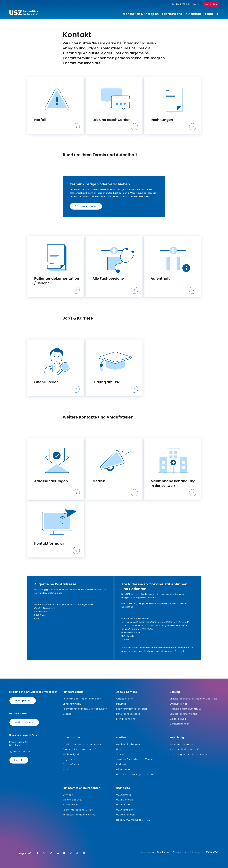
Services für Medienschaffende (135, 759)
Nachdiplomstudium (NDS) (185, 709)
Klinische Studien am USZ (184, 749)
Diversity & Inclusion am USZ (79, 749)
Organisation (70, 759)
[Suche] (217, 14)
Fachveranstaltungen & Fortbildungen (85, 709)
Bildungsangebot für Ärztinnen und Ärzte (194, 699)
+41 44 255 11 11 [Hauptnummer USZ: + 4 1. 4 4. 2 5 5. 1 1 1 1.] (181, 4)
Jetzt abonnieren (24, 722)
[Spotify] (84, 853)
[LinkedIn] (58, 853)
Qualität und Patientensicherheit (82, 744)
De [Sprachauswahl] (196, 4)
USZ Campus (124, 795)
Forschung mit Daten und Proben (189, 754)
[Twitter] (44, 853)
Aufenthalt (193, 14)
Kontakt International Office (79, 815)
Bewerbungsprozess (128, 714)
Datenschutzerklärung (186, 852)
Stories (120, 754)
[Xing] (51, 853)
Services (68, 795)
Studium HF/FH (178, 704)
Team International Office (78, 810)
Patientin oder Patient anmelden (82, 699)
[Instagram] (71, 853)
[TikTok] (78, 853)
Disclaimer (163, 852)
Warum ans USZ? (73, 800)
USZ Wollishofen (126, 815)
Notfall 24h (211, 4)
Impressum (147, 852)
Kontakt (19, 760)
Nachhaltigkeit (71, 754)
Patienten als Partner (182, 744)
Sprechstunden (72, 704)
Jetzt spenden (23, 701)
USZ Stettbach (125, 810)
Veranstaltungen (180, 724)
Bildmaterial (123, 769)
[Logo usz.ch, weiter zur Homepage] (24, 13)
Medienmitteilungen (128, 744)
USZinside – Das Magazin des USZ (136, 774)
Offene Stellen (125, 699)
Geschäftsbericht (73, 764)
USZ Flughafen (125, 800)
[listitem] (56, 105)
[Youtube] (64, 853)
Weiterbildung (178, 719)
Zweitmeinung (71, 805)
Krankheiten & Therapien (141, 14)
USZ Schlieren (124, 805)
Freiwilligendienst (126, 719)
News (119, 749)
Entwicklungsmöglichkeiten (132, 709)
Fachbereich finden (86, 206)
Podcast (121, 764)
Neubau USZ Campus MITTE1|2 (133, 820)
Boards (67, 714)
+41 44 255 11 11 (22, 752)
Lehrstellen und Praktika (184, 714)
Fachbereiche (172, 14)
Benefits (121, 704)
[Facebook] (38, 853)
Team (209, 14)
